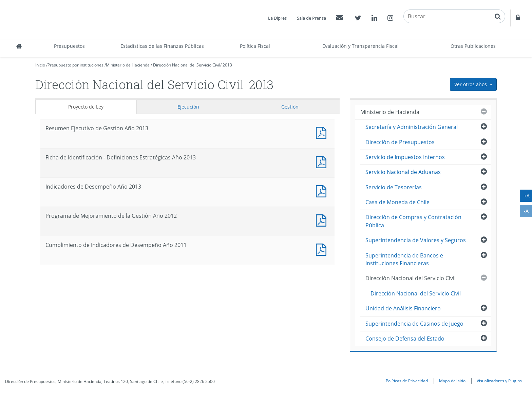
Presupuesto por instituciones (75, 65)
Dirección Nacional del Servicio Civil (187, 65)
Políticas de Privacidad (407, 381)
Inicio (40, 65)
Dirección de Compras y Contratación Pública (413, 221)
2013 (227, 65)
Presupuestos (69, 46)
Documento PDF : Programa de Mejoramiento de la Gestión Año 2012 (323, 220)
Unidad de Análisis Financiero (403, 308)
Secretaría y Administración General (412, 127)
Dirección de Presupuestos (400, 142)
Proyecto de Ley (86, 107)
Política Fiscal (255, 46)
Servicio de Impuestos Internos (405, 157)
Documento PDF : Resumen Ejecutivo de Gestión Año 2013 (323, 132)
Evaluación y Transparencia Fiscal (360, 46)
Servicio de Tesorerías (394, 187)
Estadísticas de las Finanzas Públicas (162, 46)
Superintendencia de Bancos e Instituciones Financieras (404, 259)
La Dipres (277, 18)
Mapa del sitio (452, 381)
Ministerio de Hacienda (128, 65)
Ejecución (188, 107)
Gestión (290, 107)
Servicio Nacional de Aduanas (403, 172)
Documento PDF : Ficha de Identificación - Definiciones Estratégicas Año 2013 (323, 161)
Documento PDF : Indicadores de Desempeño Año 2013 (323, 190)
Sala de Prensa (311, 18)
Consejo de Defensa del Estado (405, 339)
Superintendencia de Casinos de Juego (414, 324)
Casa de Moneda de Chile (397, 202)
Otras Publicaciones (473, 46)
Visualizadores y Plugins (499, 381)
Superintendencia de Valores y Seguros (416, 240)
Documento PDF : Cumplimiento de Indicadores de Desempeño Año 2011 (323, 249)
